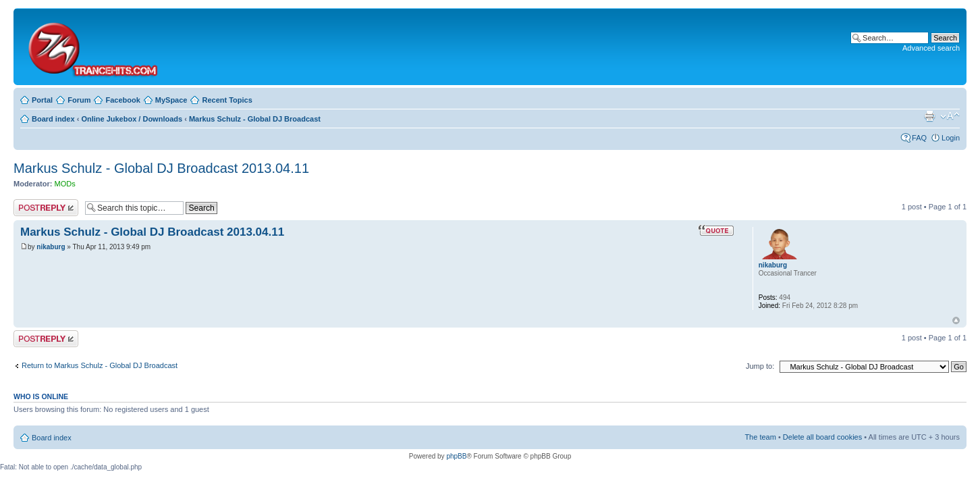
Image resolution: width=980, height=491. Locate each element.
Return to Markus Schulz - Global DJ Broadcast (100, 365)
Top (956, 320)
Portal (42, 100)
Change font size (950, 116)
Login (951, 138)
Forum (79, 100)
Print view (929, 116)
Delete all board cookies (822, 437)
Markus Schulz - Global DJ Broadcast (255, 119)
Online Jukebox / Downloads (132, 119)
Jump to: (760, 366)
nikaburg (51, 247)
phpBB (456, 456)
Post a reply (46, 208)
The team (760, 437)
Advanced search (931, 48)
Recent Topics (227, 100)
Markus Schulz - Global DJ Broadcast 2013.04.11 (161, 168)
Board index (53, 119)
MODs (65, 184)
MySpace (171, 100)
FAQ (919, 138)
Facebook (123, 100)
